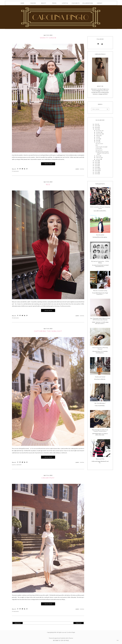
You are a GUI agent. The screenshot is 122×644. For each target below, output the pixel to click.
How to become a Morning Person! (100, 348)
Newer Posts (18, 623)
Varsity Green (48, 38)
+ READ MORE (48, 164)
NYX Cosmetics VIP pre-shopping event (100, 208)
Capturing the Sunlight (48, 331)
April (97, 142)
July (97, 137)
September (99, 134)
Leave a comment (17, 465)
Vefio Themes (69, 638)
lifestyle (65, 3)
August (98, 135)
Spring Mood (99, 150)
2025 (96, 126)
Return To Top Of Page (61, 640)
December (99, 131)
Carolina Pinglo (71, 632)
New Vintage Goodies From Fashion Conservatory (100, 431)
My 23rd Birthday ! (100, 403)
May (97, 140)
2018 (96, 167)
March (98, 156)
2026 (96, 124)
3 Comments (15, 171)
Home (22, 3)
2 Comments (15, 611)
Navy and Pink (100, 459)
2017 (96, 169)
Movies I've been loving (100, 291)
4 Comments (15, 318)
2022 (96, 161)
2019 (96, 166)
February (99, 158)
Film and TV (76, 3)
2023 (96, 129)
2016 (96, 170)
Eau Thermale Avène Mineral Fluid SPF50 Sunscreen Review (100, 319)
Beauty (44, 3)
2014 (96, 174)
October (98, 132)
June (97, 139)
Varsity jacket (100, 235)
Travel (54, 3)
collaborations (88, 3)
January (98, 159)
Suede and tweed (100, 377)
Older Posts (79, 623)
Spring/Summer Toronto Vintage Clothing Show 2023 (102, 153)
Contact (100, 3)
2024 (96, 127)
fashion (33, 3)
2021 (96, 162)
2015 (96, 172)
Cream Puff (48, 478)
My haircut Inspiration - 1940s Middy (100, 262)
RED (48, 184)
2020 (96, 164)
